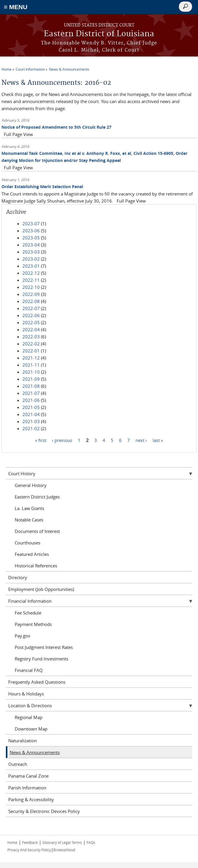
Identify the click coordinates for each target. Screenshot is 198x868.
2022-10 (31, 287)
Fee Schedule (28, 613)
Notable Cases (29, 520)
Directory (18, 577)
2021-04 (31, 414)
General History (31, 485)
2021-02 (31, 428)
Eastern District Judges (37, 497)
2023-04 (31, 245)
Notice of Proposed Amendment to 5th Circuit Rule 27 (56, 127)
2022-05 (31, 322)
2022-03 (31, 337)
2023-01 (31, 266)
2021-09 (31, 379)
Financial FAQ (29, 670)
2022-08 (31, 301)
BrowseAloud (64, 850)
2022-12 (31, 273)
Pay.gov (23, 636)
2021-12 (31, 358)
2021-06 (31, 400)
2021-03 (31, 421)
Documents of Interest (37, 531)
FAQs (91, 842)
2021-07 (31, 393)
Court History (22, 473)
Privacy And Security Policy (29, 850)
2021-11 (31, 365)
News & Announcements (69, 69)
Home (6, 69)
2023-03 (31, 252)
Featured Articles (32, 554)
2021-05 (31, 407)
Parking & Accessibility (31, 799)
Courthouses (28, 543)
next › (141, 440)
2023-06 (31, 231)
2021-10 (31, 372)
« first (41, 440)
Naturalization (23, 741)
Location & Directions (30, 705)
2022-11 (31, 280)
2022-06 (31, 315)
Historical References (36, 566)
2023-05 (31, 238)
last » (158, 440)
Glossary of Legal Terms (62, 842)
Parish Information (27, 788)
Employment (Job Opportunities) (41, 589)
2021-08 (31, 386)
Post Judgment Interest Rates (44, 647)
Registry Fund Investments (42, 659)
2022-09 (31, 294)
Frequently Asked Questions (37, 682)
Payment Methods (33, 624)
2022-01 (31, 351)
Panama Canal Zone (28, 776)
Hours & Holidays (26, 694)
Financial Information (30, 601)
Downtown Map (31, 729)
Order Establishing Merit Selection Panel (42, 187)
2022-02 (31, 344)
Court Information (30, 69)
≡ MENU (16, 7)
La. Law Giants (29, 508)
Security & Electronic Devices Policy (44, 811)
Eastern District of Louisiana (99, 34)
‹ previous (62, 440)
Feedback (30, 842)
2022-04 (31, 329)
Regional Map (29, 717)
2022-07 (31, 308)
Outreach (18, 764)
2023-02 (31, 259)
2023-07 (31, 223)
